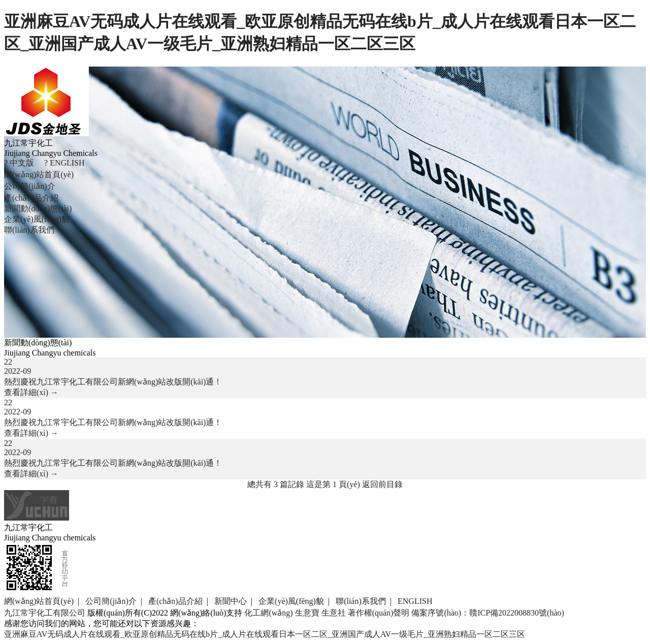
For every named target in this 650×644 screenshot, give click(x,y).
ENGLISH (415, 601)
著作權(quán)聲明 (379, 613)
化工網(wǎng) (268, 613)
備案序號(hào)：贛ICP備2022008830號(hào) (487, 613)
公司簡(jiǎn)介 (30, 186)
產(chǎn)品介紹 (31, 198)
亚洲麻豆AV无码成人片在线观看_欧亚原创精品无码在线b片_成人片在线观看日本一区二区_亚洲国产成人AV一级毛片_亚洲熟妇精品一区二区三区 (265, 634)
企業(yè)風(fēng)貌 (37, 219)
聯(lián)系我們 (29, 230)
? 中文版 (19, 163)
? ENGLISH (64, 163)
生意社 (334, 613)
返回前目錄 (382, 484)
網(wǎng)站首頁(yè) (39, 174)
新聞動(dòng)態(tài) (38, 208)
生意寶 (307, 613)
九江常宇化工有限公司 (45, 613)
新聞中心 (231, 601)
